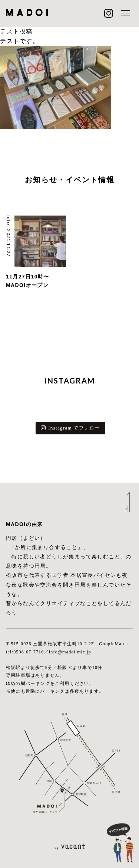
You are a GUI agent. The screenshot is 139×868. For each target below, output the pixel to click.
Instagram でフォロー (70, 428)
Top (126, 509)
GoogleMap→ (114, 644)
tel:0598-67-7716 (25, 652)
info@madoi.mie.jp (70, 652)
